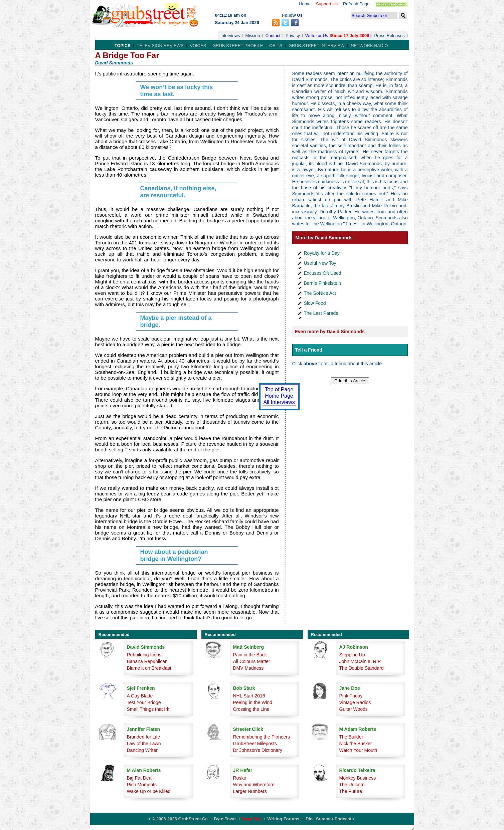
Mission (253, 36)
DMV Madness (248, 668)
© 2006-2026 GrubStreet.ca (180, 819)
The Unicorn (352, 785)
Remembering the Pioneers (262, 737)
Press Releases (389, 36)
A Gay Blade (140, 696)
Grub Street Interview (317, 46)
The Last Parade (321, 313)
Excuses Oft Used (323, 273)
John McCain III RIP (360, 661)
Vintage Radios (355, 702)
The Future (351, 791)
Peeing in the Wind (253, 702)
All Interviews (279, 402)
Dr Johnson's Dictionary (258, 750)
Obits (276, 46)
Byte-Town (225, 819)
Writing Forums (284, 819)
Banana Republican (147, 661)
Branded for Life (144, 737)
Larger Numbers (250, 791)
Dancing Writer (142, 750)
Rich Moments (142, 785)
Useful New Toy (320, 263)
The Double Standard (362, 668)
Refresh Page (356, 4)
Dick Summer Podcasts (330, 819)
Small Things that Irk (148, 709)
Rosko (240, 778)
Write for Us (317, 36)
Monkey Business (358, 778)
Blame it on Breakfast (149, 668)
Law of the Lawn (144, 744)
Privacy (293, 36)
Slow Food (315, 303)
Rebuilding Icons (144, 655)
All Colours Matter (252, 661)
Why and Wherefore (254, 785)
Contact (273, 36)
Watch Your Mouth (358, 750)
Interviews (230, 36)
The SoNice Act (320, 293)
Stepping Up (352, 655)
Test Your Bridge (144, 702)
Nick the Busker (356, 744)
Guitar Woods (354, 709)
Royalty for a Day (322, 253)
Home (305, 4)
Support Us (327, 4)
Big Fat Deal (140, 778)
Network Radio (369, 46)
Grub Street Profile (238, 46)
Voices (198, 46)
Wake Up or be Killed (149, 791)
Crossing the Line (251, 709)
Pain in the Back (250, 655)
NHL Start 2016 (249, 696)
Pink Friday (351, 696)
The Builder (351, 737)
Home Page (279, 396)
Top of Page (279, 389)
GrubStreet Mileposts (255, 744)
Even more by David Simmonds (330, 332)
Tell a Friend (309, 350)
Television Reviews (160, 46)
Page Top (251, 819)
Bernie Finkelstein (322, 283)
